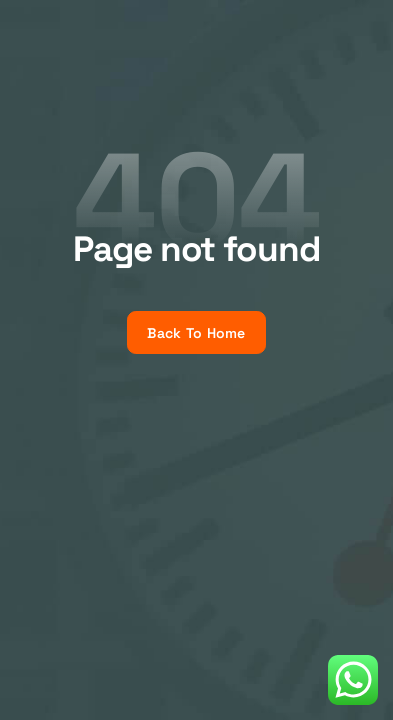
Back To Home (196, 333)
